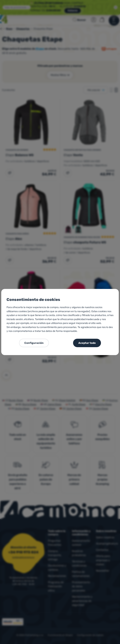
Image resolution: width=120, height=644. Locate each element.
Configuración (34, 343)
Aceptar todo (87, 343)
